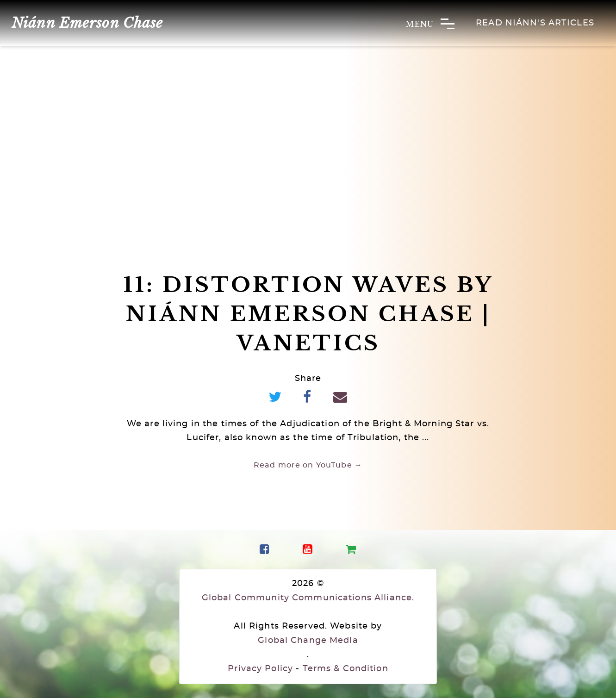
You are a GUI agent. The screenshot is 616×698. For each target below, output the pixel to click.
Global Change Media (308, 641)
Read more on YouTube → (308, 465)
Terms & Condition (345, 669)
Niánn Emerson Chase (87, 23)
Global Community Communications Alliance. (308, 598)
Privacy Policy (260, 669)
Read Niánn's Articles (535, 23)
